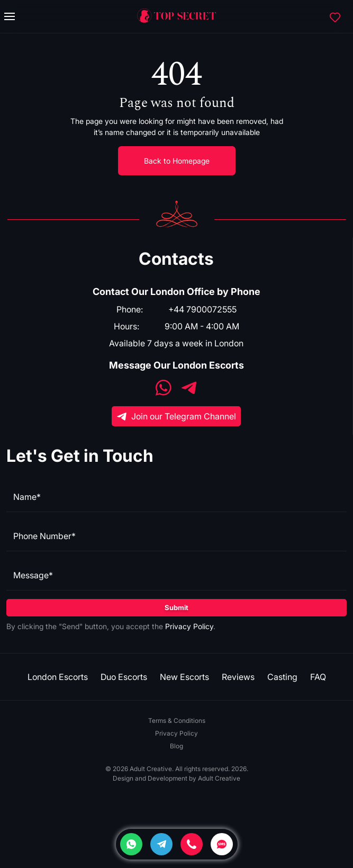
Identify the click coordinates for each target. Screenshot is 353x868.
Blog (176, 746)
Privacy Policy (189, 626)
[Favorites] (335, 16)
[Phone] (192, 844)
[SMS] (222, 844)
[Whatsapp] (131, 844)
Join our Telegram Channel (176, 416)
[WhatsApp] (164, 389)
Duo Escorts (124, 677)
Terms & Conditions (177, 721)
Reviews (238, 677)
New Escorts (184, 677)
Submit (176, 607)
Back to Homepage (177, 161)
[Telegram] (161, 844)
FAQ (318, 677)
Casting (282, 677)
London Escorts (58, 677)
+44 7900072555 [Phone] (202, 309)
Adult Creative (219, 778)
